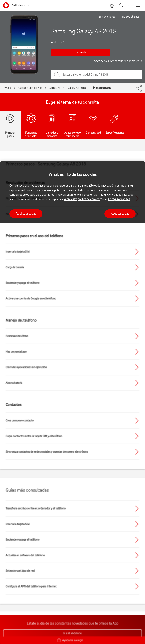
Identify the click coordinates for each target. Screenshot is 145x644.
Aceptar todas (120, 214)
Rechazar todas (26, 214)
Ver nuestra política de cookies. (82, 199)
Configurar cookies (119, 199)
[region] (72, 403)
